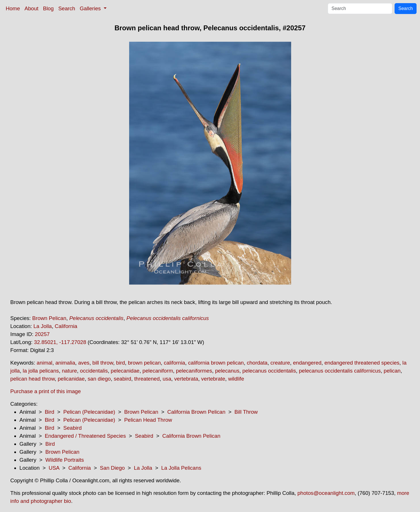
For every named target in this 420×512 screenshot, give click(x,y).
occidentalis (94, 371)
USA (54, 468)
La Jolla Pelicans (181, 468)
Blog (48, 8)
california (174, 363)
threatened (147, 379)
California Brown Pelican (196, 412)
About (32, 8)
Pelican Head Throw (148, 420)
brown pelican (144, 363)
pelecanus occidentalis (269, 371)
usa (167, 379)
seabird (122, 379)
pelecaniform (158, 371)
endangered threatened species (362, 363)
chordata (257, 363)
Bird (50, 412)
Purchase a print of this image (46, 391)
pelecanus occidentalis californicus (340, 371)
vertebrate (213, 379)
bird (120, 363)
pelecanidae (125, 371)
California (66, 326)
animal (44, 363)
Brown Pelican (49, 318)
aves (84, 363)
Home (13, 8)
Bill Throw (246, 412)
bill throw (103, 363)
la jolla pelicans (41, 371)
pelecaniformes (194, 371)
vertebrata (186, 379)
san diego (99, 379)
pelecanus (227, 371)
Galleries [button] (91, 8)
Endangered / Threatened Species (85, 436)
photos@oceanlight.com (326, 493)
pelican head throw (33, 379)
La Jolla (43, 326)
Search (67, 8)
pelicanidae (71, 379)
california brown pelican (216, 363)
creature (280, 363)
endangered (307, 363)
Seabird (72, 428)
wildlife (236, 379)
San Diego (112, 468)
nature (69, 371)
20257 (42, 334)
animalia (65, 363)
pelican (392, 371)
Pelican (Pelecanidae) (89, 412)
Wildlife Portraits (65, 460)
